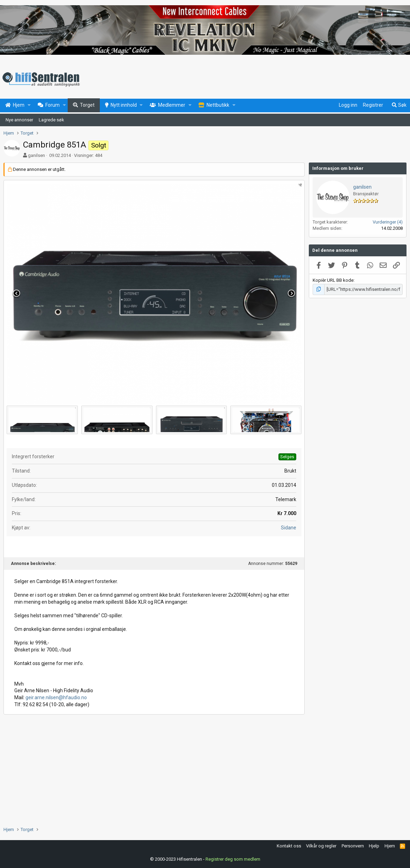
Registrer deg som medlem (233, 859)
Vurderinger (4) (388, 222)
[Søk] (399, 105)
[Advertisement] (154, 770)
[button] (29, 105)
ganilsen (36, 155)
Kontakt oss (289, 846)
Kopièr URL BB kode (333, 280)
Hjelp (374, 846)
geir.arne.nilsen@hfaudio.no (56, 697)
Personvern (353, 846)
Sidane (289, 528)
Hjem (390, 846)
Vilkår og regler (321, 846)
